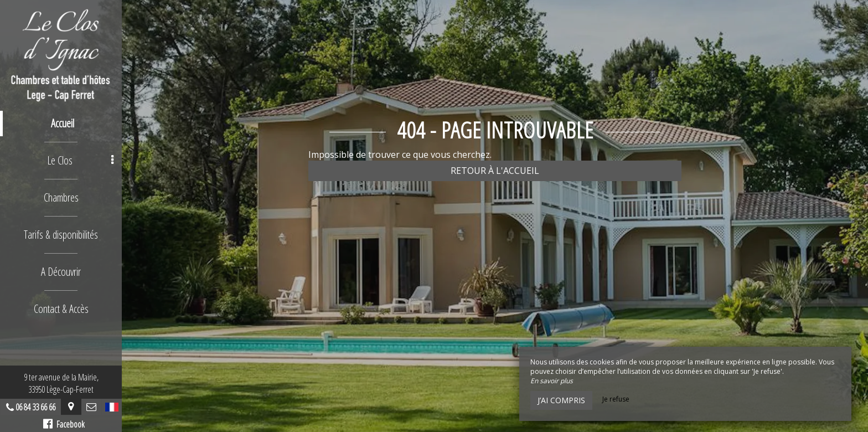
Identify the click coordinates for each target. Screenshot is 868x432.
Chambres (61, 197)
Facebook (64, 424)
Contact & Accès (61, 309)
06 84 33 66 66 (35, 407)
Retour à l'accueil (495, 171)
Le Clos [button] (80, 160)
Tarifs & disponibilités (61, 235)
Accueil (63, 123)
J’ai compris (561, 400)
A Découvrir (61, 272)
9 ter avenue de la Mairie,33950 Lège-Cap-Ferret (61, 383)
